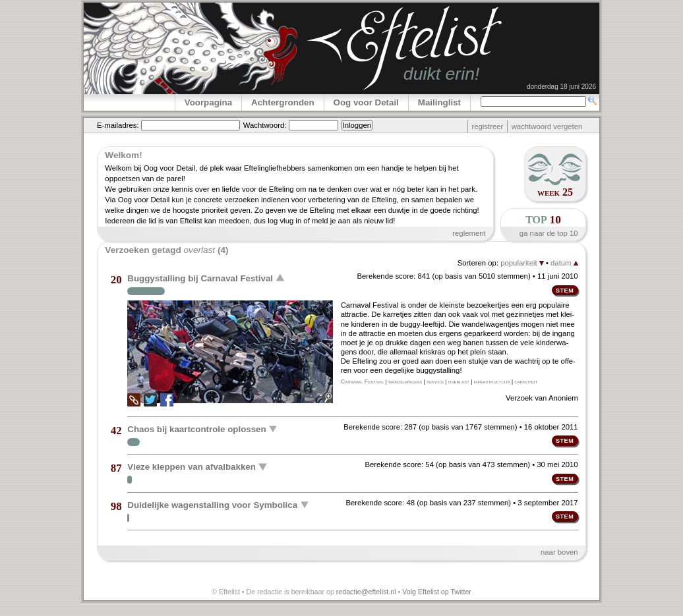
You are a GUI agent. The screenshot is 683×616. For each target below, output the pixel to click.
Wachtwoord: (265, 125)
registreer (487, 126)
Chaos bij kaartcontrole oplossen (196, 429)
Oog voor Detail (366, 102)
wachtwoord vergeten (547, 126)
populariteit (522, 263)
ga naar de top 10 (549, 233)
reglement (469, 233)
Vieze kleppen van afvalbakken (192, 467)
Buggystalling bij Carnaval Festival (200, 278)
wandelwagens (405, 381)
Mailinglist (439, 102)
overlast (459, 381)
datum (564, 263)
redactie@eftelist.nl (366, 592)
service (435, 381)
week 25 (555, 192)
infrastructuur (491, 381)
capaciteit (526, 381)
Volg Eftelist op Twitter (437, 592)
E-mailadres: (118, 125)
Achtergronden (283, 102)
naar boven (559, 552)
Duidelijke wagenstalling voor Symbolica (212, 504)
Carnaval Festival (363, 381)
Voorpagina (208, 102)
